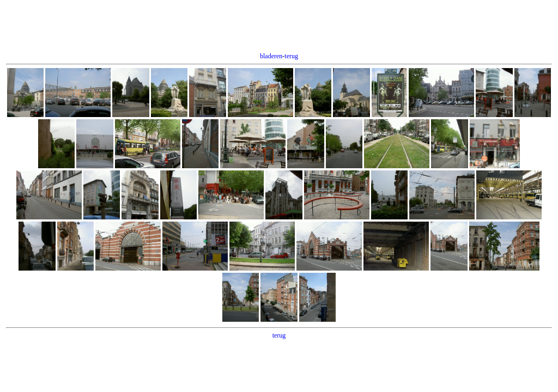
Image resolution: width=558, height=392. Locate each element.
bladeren (271, 56)
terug (291, 56)
